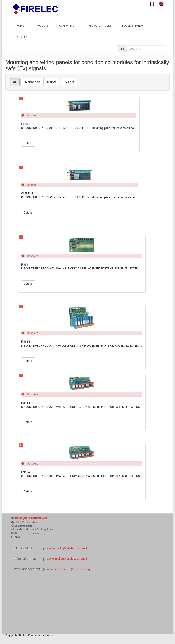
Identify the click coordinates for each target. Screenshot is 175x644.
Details (28, 143)
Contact (23, 37)
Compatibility (68, 26)
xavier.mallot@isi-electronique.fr (68, 559)
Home (20, 26)
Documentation (133, 26)
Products (41, 26)
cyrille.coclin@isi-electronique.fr (68, 548)
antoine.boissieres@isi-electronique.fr (71, 569)
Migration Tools (100, 26)
